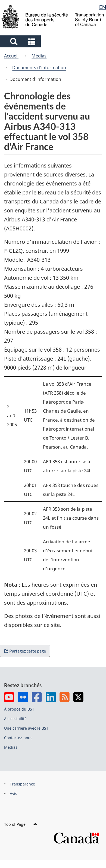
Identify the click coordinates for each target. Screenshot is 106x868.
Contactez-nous (18, 738)
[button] (21, 41)
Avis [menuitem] (13, 794)
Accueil (11, 56)
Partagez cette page (26, 651)
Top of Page (21, 824)
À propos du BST (19, 709)
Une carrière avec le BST (26, 728)
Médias (39, 56)
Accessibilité (15, 719)
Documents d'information (39, 68)
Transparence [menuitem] (22, 784)
